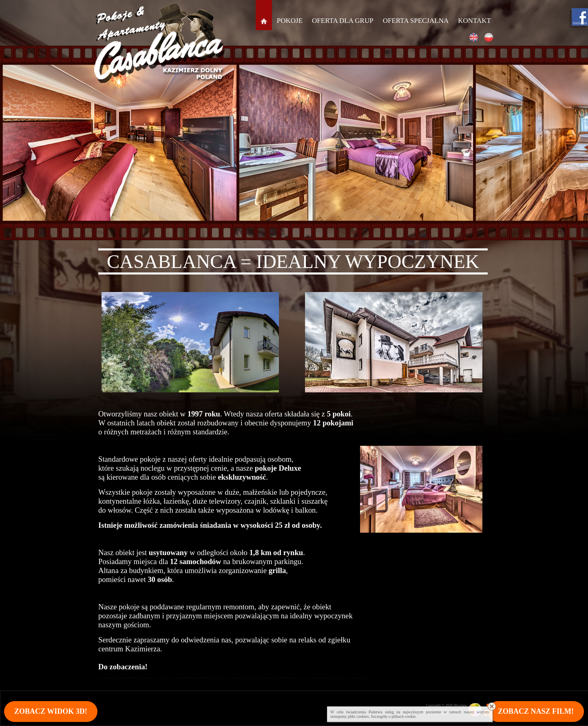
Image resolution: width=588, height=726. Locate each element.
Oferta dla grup (343, 21)
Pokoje (290, 21)
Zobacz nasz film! (536, 711)
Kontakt (474, 21)
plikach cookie (404, 716)
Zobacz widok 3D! (51, 711)
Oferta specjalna (416, 21)
